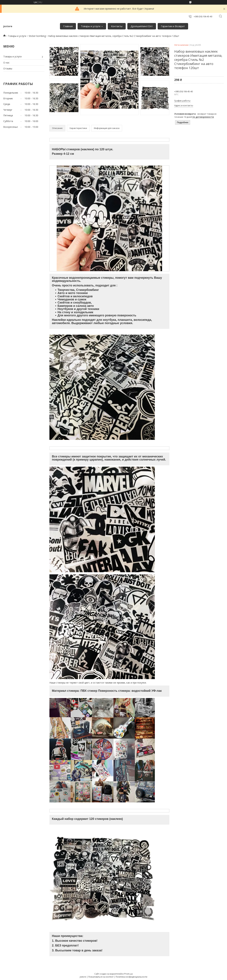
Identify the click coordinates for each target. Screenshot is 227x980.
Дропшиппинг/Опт (142, 26)
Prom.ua (128, 974)
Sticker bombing (37, 36)
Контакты (117, 26)
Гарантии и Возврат (173, 26)
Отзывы (8, 68)
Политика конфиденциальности (131, 977)
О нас (6, 63)
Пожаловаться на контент (101, 977)
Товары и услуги (91, 26)
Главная (68, 26)
